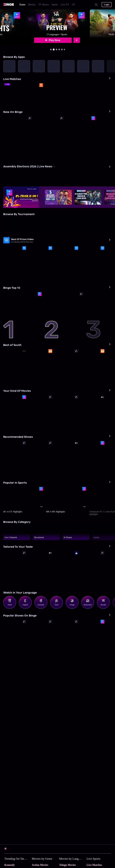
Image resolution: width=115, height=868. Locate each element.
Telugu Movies (68, 865)
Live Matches (94, 865)
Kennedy (9, 865)
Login (107, 5)
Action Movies (40, 865)
